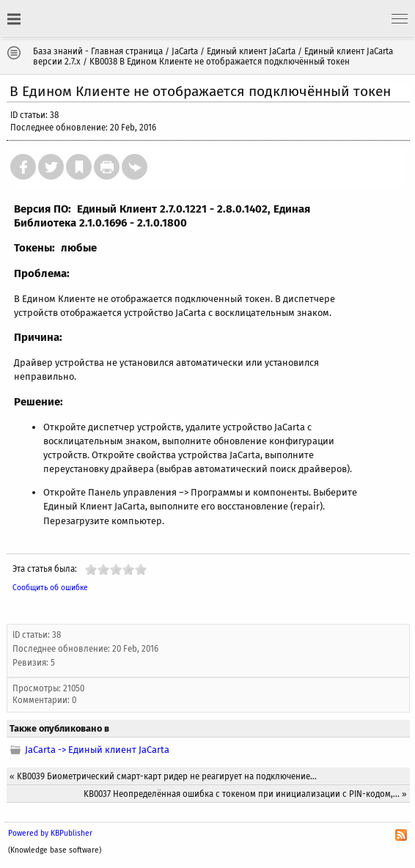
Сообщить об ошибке (50, 588)
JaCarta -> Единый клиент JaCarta (97, 750)
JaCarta (185, 51)
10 (141, 569)
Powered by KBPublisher (50, 833)
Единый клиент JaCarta (251, 51)
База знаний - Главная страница (98, 51)
